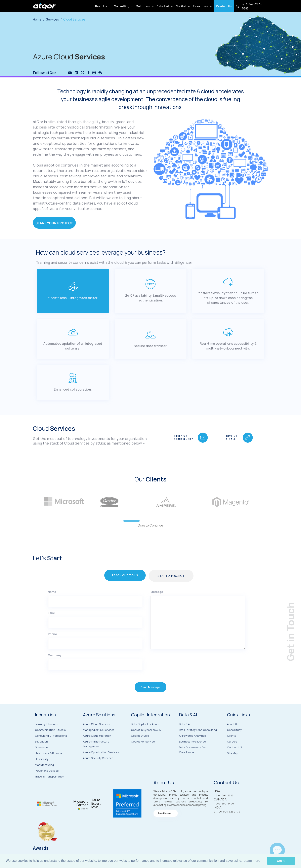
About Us (101, 6)
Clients (232, 749)
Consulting (122, 6)
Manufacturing (44, 776)
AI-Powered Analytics (192, 748)
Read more (166, 824)
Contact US (234, 760)
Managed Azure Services (99, 741)
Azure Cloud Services (96, 735)
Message (157, 604)
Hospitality (42, 770)
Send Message (151, 700)
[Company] (95, 677)
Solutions (143, 6)
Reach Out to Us (123, 587)
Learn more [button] (252, 861)
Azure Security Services (98, 769)
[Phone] (95, 656)
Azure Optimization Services (101, 764)
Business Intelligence (192, 754)
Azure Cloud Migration (97, 747)
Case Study (234, 743)
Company (55, 667)
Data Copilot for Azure (145, 736)
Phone (52, 646)
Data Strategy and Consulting (198, 742)
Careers (232, 754)
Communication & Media (50, 741)
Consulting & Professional (51, 747)
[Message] (198, 635)
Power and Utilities (47, 782)
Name (52, 604)
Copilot (181, 6)
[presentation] (175, 678)
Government (43, 758)
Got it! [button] (281, 861)
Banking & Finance (47, 735)
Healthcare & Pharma (48, 764)
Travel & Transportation (50, 788)
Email (52, 625)
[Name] (95, 613)
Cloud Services (75, 19)
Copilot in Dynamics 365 (146, 742)
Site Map (232, 766)
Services (53, 19)
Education (41, 753)
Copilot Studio (140, 748)
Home (37, 19)
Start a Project (175, 588)
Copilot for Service (143, 754)
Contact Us (224, 6)
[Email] (95, 635)
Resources (200, 6)
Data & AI (163, 6)
